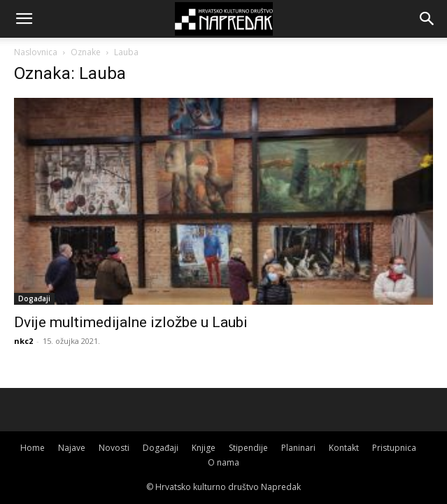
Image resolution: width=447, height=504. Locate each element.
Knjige (204, 448)
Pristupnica (394, 448)
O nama (223, 462)
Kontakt (344, 448)
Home (33, 448)
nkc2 (23, 341)
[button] (24, 19)
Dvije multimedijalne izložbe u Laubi (131, 322)
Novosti (114, 448)
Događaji (34, 298)
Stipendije (248, 448)
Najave (72, 448)
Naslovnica (36, 52)
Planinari (298, 448)
